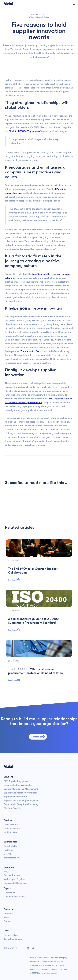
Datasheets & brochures (15, 883)
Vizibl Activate (11, 825)
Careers (8, 921)
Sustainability (11, 846)
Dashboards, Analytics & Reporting (21, 804)
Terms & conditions (13, 939)
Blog (6, 872)
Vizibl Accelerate (12, 829)
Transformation (11, 858)
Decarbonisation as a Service (18, 785)
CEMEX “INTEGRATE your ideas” (24, 131)
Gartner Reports (12, 875)
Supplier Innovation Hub (16, 797)
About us (8, 914)
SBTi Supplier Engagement (17, 781)
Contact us (38, 737)
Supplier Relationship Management (21, 789)
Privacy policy (11, 935)
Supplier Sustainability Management (22, 801)
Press (6, 918)
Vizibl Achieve (10, 832)
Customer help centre (14, 897)
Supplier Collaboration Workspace (21, 793)
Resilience (9, 850)
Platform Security (12, 808)
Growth (8, 854)
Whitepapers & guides (15, 879)
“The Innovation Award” (31, 351)
